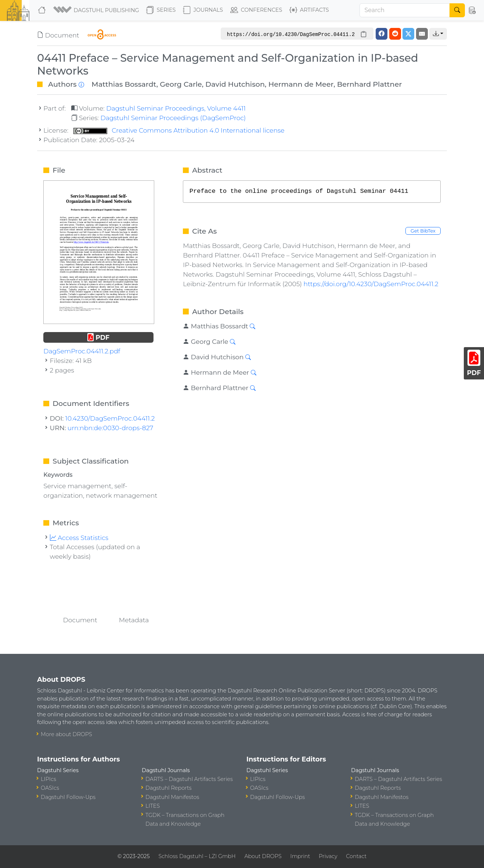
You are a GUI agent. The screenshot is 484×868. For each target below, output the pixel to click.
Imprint (300, 856)
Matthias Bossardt (124, 84)
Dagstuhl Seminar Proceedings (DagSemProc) (173, 118)
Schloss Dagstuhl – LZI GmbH (197, 856)
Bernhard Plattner (370, 84)
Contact (356, 856)
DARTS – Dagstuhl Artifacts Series (189, 779)
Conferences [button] (256, 10)
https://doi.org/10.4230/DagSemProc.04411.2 (371, 284)
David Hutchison (235, 84)
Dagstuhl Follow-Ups (68, 797)
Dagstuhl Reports (169, 788)
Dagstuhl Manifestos (172, 797)
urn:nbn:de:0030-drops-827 (111, 428)
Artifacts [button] (309, 10)
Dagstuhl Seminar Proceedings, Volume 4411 (176, 108)
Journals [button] (203, 10)
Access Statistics (79, 538)
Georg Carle (181, 84)
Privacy (328, 856)
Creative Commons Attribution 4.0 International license (179, 130)
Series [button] (161, 10)
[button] (97, 10)
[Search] (405, 10)
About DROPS (263, 856)
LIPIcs (48, 779)
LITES (153, 806)
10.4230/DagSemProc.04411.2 (110, 418)
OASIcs (50, 788)
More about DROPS (66, 734)
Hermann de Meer (301, 84)
